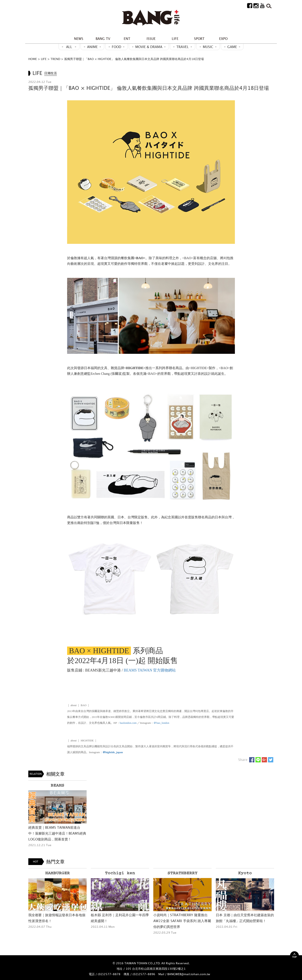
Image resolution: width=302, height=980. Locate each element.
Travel (183, 47)
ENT (127, 39)
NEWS (79, 39)
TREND (55, 59)
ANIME (92, 47)
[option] (57, 814)
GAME (232, 47)
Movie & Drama (149, 47)
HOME (33, 59)
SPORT (199, 39)
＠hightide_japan (113, 752)
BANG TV (103, 39)
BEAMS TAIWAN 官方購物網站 (150, 670)
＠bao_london (161, 723)
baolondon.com (128, 723)
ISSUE (151, 39)
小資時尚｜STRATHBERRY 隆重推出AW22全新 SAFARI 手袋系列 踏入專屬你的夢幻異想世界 (182, 921)
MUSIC (208, 47)
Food (117, 47)
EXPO (223, 39)
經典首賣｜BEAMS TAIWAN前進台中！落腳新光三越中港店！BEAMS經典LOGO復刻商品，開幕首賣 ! (57, 833)
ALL (69, 47)
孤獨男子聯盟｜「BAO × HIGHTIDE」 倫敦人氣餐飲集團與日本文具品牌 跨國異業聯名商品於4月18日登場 (134, 59)
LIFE (175, 39)
